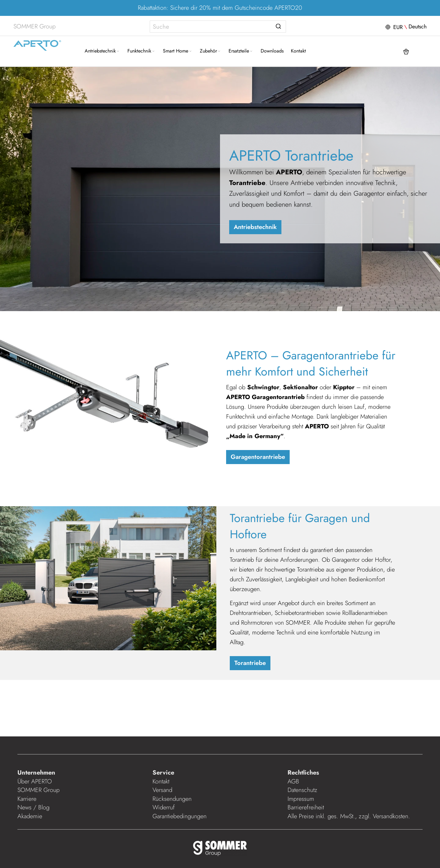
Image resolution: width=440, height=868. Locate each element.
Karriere (27, 799)
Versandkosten (391, 816)
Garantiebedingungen (180, 816)
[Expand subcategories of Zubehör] (219, 51)
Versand (162, 790)
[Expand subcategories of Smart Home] (190, 51)
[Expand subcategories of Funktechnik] (153, 51)
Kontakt (161, 781)
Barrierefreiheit (307, 807)
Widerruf (164, 807)
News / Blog (33, 807)
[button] (405, 27)
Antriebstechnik (255, 227)
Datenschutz (302, 790)
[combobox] (218, 27)
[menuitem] (102, 51)
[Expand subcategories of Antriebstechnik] (118, 51)
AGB (293, 781)
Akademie (31, 816)
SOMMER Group (38, 790)
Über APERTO (35, 781)
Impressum (301, 799)
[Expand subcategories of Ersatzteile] (251, 51)
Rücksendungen (172, 799)
